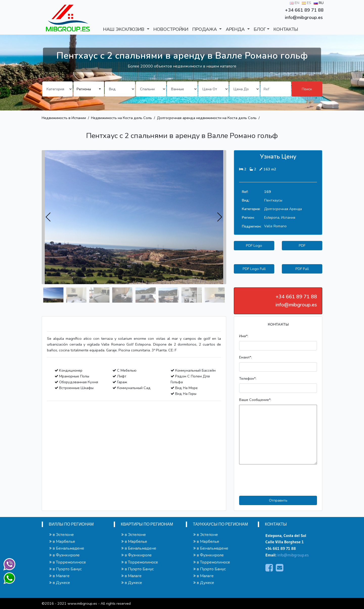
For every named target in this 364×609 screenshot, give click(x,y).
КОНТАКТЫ (286, 29)
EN (294, 3)
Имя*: (244, 336)
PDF (302, 245)
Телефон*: (248, 378)
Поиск (307, 89)
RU (319, 3)
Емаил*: (245, 357)
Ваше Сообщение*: (255, 400)
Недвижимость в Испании (64, 118)
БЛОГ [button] (260, 29)
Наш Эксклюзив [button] (124, 29)
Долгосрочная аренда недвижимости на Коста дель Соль (207, 118)
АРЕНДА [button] (236, 29)
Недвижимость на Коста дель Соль (121, 118)
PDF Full (302, 269)
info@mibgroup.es (293, 555)
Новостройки (171, 29)
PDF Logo (254, 245)
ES (306, 3)
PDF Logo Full (254, 269)
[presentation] (48, 217)
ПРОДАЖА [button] (205, 29)
